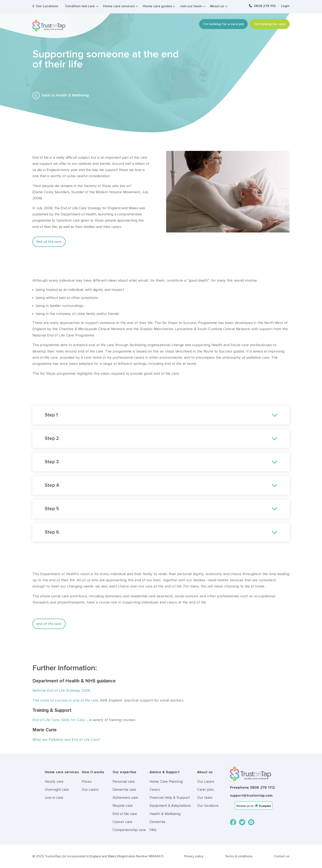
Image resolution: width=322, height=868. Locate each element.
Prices (87, 782)
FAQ (153, 830)
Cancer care (122, 822)
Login (285, 6)
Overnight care (57, 790)
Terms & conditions (239, 856)
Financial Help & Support (170, 798)
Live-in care (54, 798)
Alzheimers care (125, 798)
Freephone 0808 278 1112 (252, 788)
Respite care (123, 806)
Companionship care (129, 830)
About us (217, 6)
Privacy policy (194, 856)
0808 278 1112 (265, 6)
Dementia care (124, 790)
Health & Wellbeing (165, 814)
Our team (205, 798)
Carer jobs (205, 790)
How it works (93, 772)
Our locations (208, 806)
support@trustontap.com (251, 796)
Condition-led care (80, 6)
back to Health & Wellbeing (61, 95)
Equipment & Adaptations (170, 806)
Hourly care (54, 782)
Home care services (119, 6)
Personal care (124, 782)
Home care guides (157, 6)
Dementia (157, 822)
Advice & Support (164, 772)
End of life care (125, 814)
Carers (155, 790)
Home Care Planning (166, 782)
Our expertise (124, 772)
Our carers (90, 790)
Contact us (282, 856)
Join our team (191, 6)
